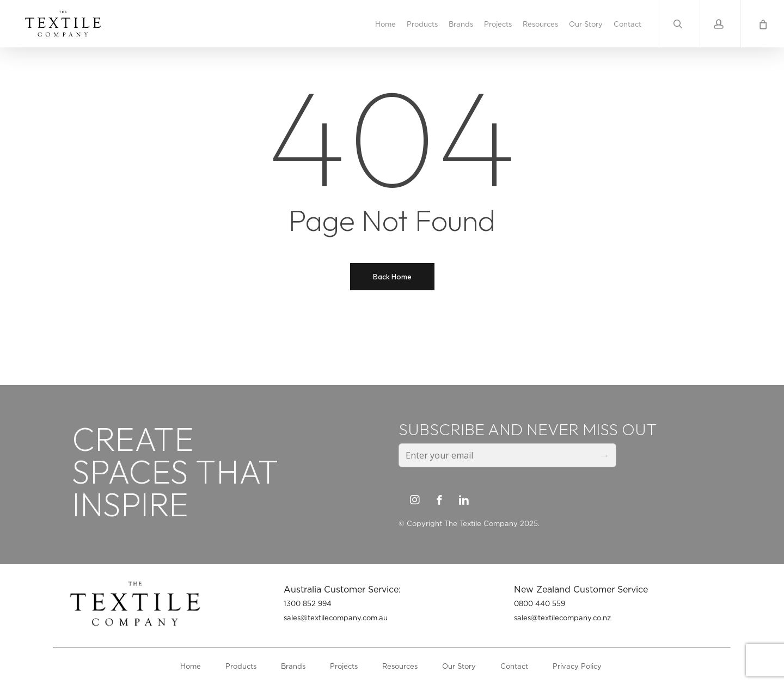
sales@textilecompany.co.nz (562, 618)
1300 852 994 (308, 603)
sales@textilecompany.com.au (336, 618)
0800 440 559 (540, 603)
